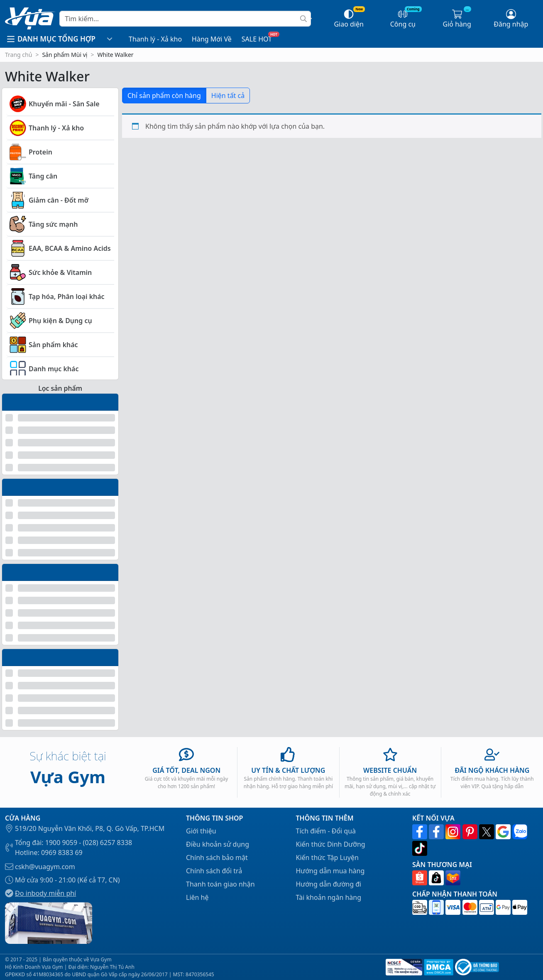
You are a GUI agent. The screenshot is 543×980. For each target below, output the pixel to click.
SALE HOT (257, 39)
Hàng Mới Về (212, 39)
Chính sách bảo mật (217, 857)
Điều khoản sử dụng (218, 844)
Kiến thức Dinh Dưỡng (331, 844)
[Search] (185, 19)
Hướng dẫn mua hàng (330, 871)
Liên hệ (197, 897)
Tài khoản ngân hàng (329, 897)
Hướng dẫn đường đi (329, 884)
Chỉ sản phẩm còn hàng (164, 96)
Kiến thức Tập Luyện (327, 857)
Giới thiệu (201, 831)
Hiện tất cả (228, 96)
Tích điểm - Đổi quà (326, 831)
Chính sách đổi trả (214, 871)
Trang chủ (18, 55)
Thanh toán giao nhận (220, 884)
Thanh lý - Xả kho (155, 39)
